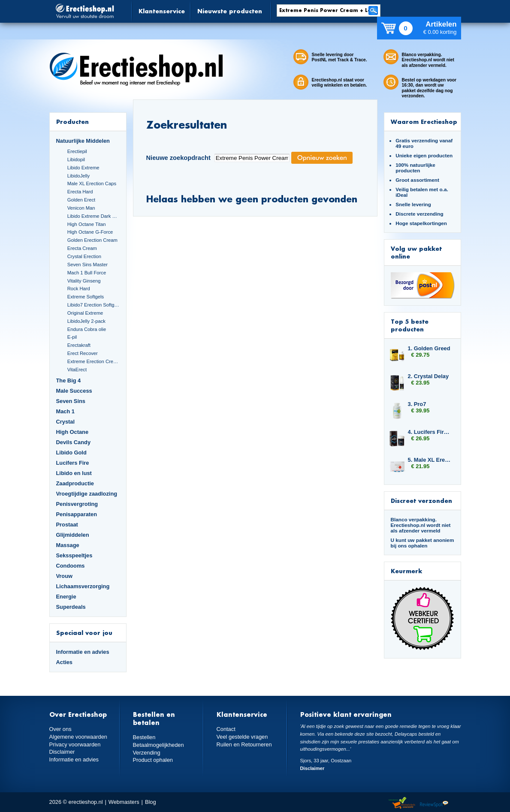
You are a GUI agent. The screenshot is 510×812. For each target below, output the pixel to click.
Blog (151, 802)
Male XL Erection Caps (92, 183)
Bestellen (144, 737)
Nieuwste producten (230, 11)
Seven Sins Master (88, 265)
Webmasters (124, 802)
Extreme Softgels (86, 297)
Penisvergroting (77, 504)
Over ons (60, 729)
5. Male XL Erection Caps (430, 460)
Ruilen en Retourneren (244, 744)
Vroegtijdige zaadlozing (87, 494)
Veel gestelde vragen (242, 737)
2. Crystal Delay (429, 376)
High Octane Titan (87, 224)
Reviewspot (434, 803)
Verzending (147, 753)
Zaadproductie (75, 483)
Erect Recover (83, 353)
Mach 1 (66, 411)
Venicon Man (81, 208)
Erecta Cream (82, 248)
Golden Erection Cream (92, 240)
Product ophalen (153, 760)
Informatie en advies (83, 652)
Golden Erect (81, 200)
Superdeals (71, 607)
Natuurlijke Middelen (83, 141)
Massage (68, 545)
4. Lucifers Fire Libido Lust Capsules (430, 432)
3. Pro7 (417, 404)
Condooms (71, 566)
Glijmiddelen (73, 535)
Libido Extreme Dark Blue (94, 216)
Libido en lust (74, 473)
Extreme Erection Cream (94, 361)
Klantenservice (162, 11)
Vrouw (65, 576)
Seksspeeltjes (74, 555)
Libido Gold (71, 453)
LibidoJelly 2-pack (86, 321)
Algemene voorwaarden (78, 737)
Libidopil (76, 159)
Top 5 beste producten (410, 325)
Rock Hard (79, 289)
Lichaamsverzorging (83, 586)
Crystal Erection (84, 256)
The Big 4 (69, 380)
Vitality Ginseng (84, 281)
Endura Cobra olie (87, 329)
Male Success (74, 391)
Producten (72, 122)
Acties (65, 662)
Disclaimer (62, 752)
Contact (226, 729)
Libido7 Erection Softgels (94, 305)
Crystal (66, 422)
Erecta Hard (80, 192)
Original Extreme (85, 313)
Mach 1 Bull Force (87, 273)
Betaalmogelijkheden (158, 745)
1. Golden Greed (429, 348)
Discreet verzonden (421, 501)
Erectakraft (79, 345)
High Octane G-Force (90, 232)
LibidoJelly (78, 176)
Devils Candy (74, 442)
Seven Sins (71, 401)
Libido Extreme (83, 168)
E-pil (72, 337)
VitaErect (77, 370)
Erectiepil (77, 151)
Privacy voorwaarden (75, 744)
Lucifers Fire (73, 463)
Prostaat (67, 525)
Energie (66, 597)
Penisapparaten (77, 514)
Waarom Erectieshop (424, 122)
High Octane (72, 432)
